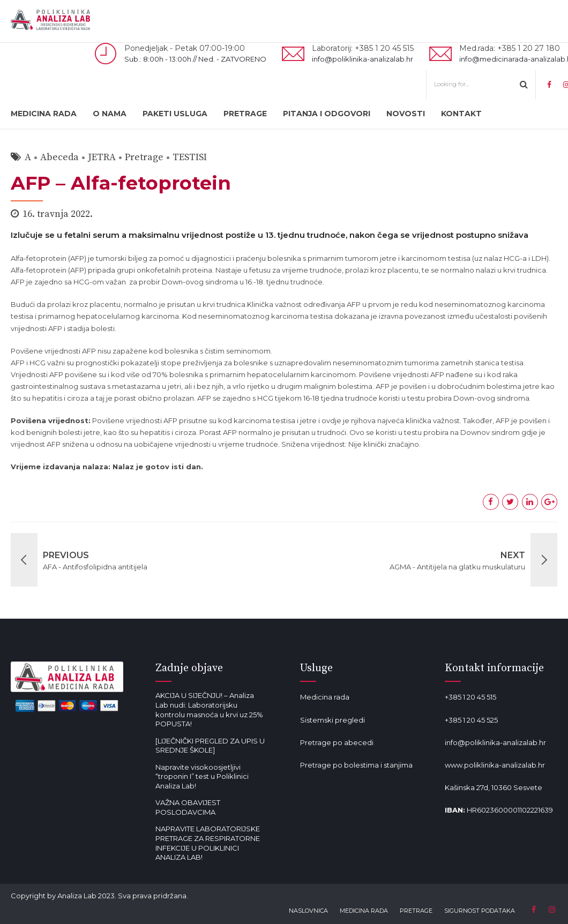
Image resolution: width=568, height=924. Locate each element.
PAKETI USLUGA (175, 114)
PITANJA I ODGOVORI (327, 114)
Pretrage (144, 157)
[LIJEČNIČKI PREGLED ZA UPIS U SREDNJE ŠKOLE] (210, 746)
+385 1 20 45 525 (471, 720)
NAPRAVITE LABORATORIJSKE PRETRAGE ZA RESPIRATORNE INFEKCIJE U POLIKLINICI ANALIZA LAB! (208, 843)
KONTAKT (461, 114)
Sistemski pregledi (332, 720)
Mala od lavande (329, 787)
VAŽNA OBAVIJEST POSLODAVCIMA (188, 807)
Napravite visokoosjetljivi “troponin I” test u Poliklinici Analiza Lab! (202, 776)
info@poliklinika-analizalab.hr (495, 742)
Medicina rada (325, 697)
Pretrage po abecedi (337, 742)
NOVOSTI (406, 114)
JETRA (102, 157)
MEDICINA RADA (44, 114)
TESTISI (190, 157)
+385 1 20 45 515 (470, 697)
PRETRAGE (245, 114)
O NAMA (110, 114)
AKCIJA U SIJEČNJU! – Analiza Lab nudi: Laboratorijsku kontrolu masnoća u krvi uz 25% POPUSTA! (209, 709)
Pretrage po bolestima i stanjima (356, 765)
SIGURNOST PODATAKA (480, 911)
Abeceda (59, 157)
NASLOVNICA (308, 911)
